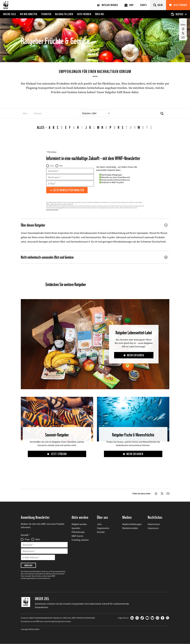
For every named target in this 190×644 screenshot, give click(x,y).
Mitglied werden (107, 5)
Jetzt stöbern (59, 454)
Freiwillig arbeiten (80, 540)
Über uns (100, 14)
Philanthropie (78, 532)
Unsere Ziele (10, 14)
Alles (41, 127)
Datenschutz (154, 524)
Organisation (103, 528)
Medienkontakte (130, 528)
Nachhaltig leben (64, 14)
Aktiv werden (84, 14)
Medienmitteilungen (132, 524)
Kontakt (101, 532)
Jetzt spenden (180, 5)
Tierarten (46, 14)
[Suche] (158, 5)
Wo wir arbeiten (29, 14)
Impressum (153, 528)
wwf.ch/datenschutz (52, 209)
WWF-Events (77, 536)
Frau (52, 166)
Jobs (99, 524)
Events (144, 5)
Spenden (76, 528)
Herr (61, 166)
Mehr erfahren (135, 355)
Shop (129, 5)
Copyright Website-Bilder (30, 629)
